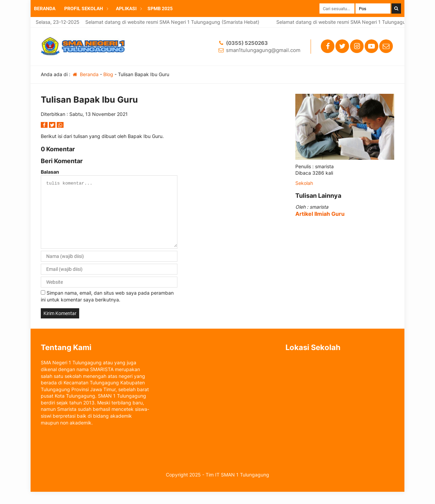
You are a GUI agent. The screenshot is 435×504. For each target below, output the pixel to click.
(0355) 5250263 (247, 43)
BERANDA (45, 8)
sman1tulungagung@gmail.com (263, 50)
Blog (108, 74)
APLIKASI (126, 8)
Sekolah (304, 183)
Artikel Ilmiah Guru (320, 214)
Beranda (85, 74)
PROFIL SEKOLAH (84, 8)
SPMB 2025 (160, 8)
